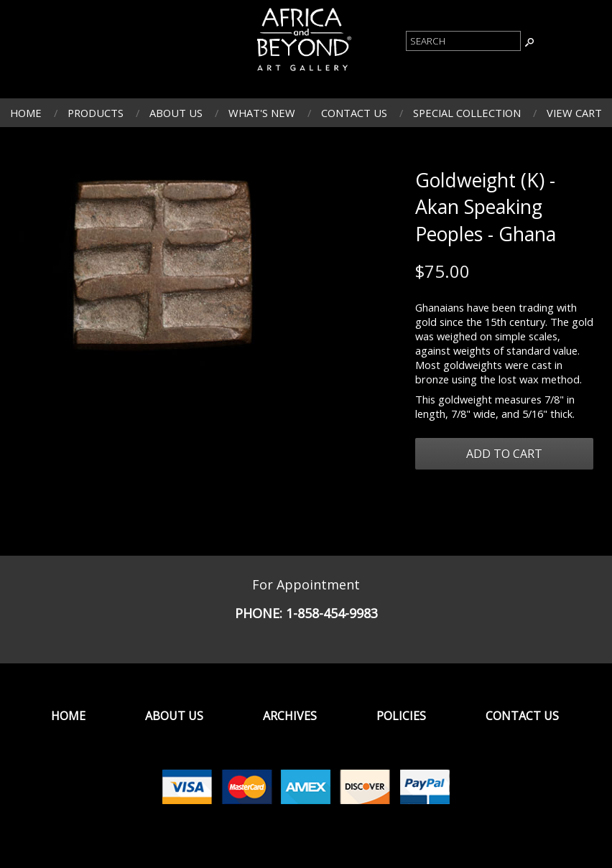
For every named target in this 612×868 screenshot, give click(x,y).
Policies (401, 716)
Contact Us (354, 113)
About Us (176, 113)
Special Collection (467, 113)
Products (96, 113)
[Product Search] (463, 41)
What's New (262, 113)
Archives (290, 716)
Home (26, 113)
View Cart (574, 113)
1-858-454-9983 (332, 613)
